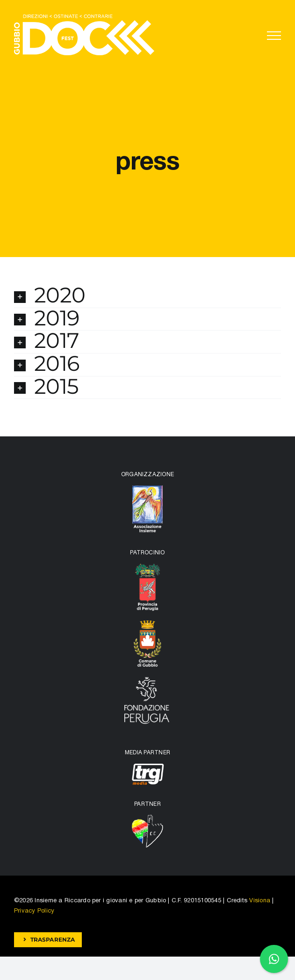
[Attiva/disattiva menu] (274, 36)
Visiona (260, 901)
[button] (147, 296)
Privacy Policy (34, 911)
